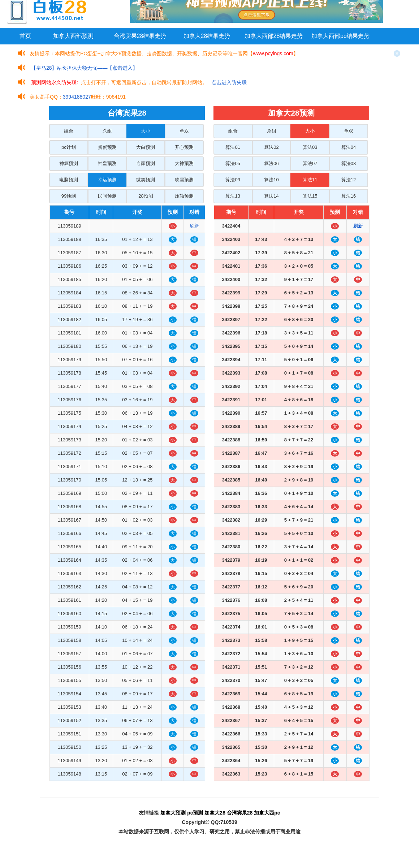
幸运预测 (107, 180)
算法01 (233, 147)
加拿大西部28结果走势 (274, 36)
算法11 (310, 180)
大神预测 (184, 163)
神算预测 (69, 163)
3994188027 (77, 97)
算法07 (310, 163)
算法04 (349, 147)
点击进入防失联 (229, 82)
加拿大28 (215, 813)
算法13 (233, 196)
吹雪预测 (184, 180)
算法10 (271, 180)
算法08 (349, 163)
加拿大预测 (173, 813)
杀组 (107, 131)
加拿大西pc (267, 813)
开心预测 (184, 147)
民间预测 (107, 196)
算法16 (349, 196)
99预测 (69, 196)
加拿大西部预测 (73, 36)
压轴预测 (184, 196)
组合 (69, 131)
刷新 (194, 226)
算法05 (233, 163)
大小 (146, 131)
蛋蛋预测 (107, 147)
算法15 (310, 196)
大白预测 (146, 147)
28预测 (146, 196)
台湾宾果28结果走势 (140, 36)
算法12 (349, 180)
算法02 (271, 147)
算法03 (310, 147)
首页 (25, 36)
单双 (184, 131)
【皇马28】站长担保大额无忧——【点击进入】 (85, 68)
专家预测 (146, 163)
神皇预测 (107, 163)
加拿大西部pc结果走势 (340, 36)
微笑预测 (146, 180)
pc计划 (69, 147)
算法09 (233, 180)
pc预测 (195, 813)
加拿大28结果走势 (207, 36)
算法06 (271, 163)
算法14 (271, 196)
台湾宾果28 (240, 813)
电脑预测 (69, 180)
